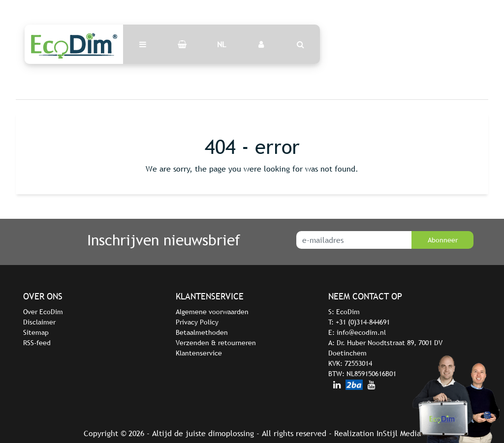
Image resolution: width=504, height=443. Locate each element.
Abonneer (443, 240)
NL (221, 44)
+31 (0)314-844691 (363, 322)
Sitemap (36, 332)
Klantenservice (199, 353)
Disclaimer (39, 322)
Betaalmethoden (202, 332)
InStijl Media (399, 433)
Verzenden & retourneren (216, 343)
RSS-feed (37, 343)
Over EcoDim (43, 312)
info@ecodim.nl (361, 332)
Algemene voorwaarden (212, 312)
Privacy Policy (197, 322)
